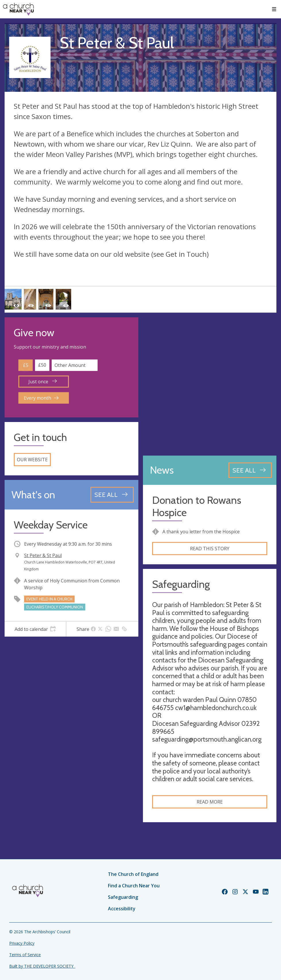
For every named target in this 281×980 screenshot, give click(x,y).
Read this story (210, 549)
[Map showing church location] (210, 384)
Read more (210, 802)
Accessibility (122, 909)
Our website (32, 460)
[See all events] (112, 495)
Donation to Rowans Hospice (197, 506)
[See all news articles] (250, 470)
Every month (41, 398)
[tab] (35, 629)
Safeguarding (123, 897)
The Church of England (133, 874)
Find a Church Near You (134, 886)
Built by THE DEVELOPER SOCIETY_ (42, 966)
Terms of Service (25, 955)
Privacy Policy (22, 943)
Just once (43, 382)
